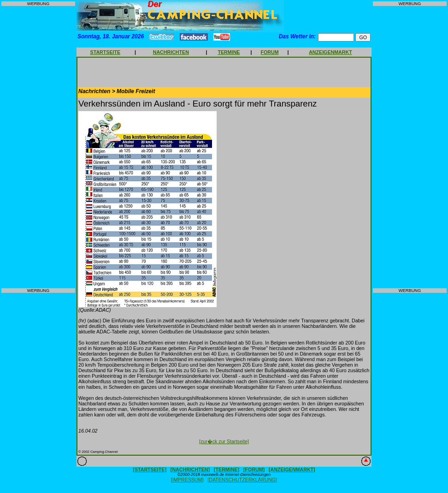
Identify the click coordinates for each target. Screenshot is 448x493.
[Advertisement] (38, 147)
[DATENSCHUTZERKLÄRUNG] (242, 480)
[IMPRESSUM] (187, 480)
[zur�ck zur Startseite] (224, 441)
